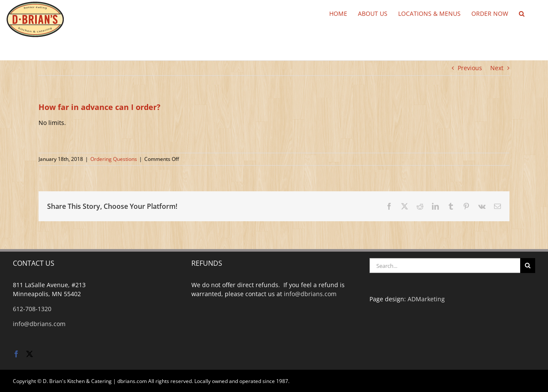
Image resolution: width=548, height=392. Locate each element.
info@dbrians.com (39, 324)
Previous (470, 68)
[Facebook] (16, 354)
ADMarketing (426, 299)
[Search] (528, 266)
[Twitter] (30, 354)
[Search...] (445, 266)
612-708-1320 (32, 309)
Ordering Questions (114, 159)
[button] (522, 13)
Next (497, 68)
